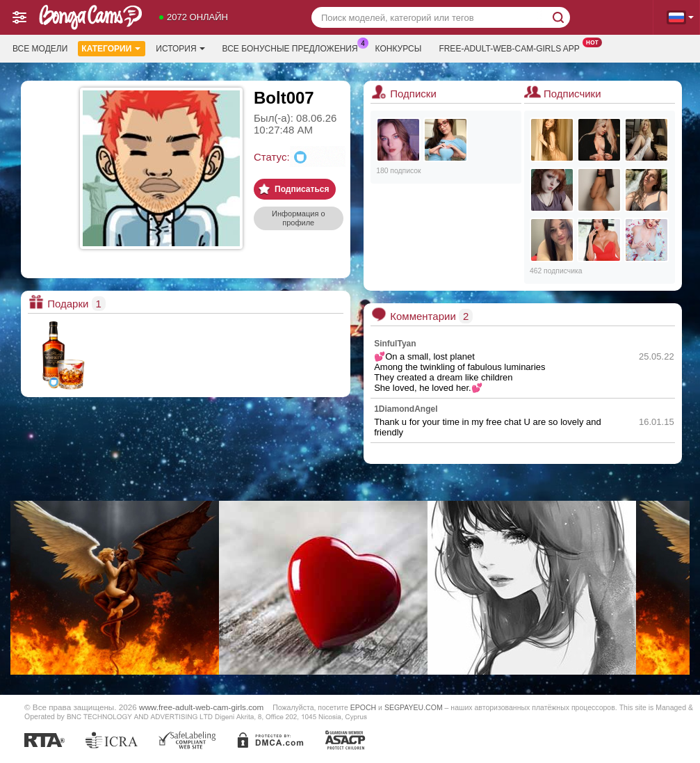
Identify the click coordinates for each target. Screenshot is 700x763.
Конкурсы (399, 49)
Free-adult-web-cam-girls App (512, 47)
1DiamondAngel (406, 409)
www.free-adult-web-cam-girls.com (201, 707)
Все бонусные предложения (294, 47)
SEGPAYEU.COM (414, 707)
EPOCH (363, 707)
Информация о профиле (299, 218)
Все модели (40, 49)
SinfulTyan (395, 344)
